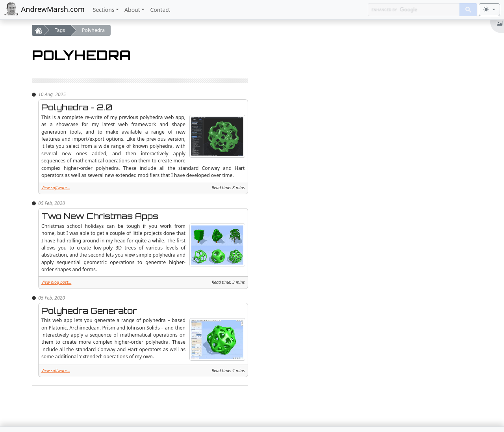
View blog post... (56, 282)
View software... (56, 188)
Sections (104, 10)
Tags (60, 30)
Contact (160, 10)
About (132, 10)
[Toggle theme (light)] (489, 10)
